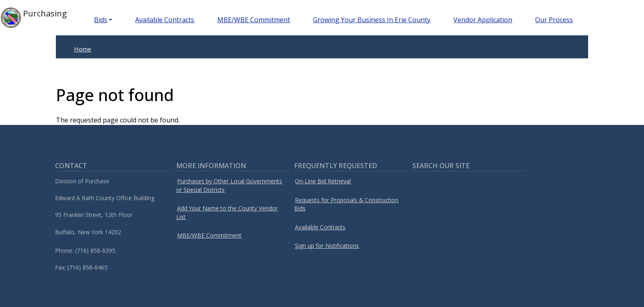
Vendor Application (483, 20)
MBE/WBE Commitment (254, 20)
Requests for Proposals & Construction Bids (346, 204)
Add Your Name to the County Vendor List (227, 212)
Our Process (554, 20)
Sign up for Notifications (327, 246)
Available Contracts (165, 20)
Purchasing (34, 18)
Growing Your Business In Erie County (372, 20)
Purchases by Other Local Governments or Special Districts (229, 185)
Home (83, 49)
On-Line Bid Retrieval (323, 181)
